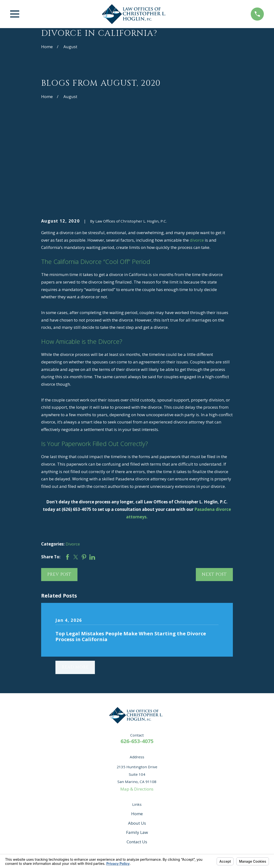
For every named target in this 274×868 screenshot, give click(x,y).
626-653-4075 (137, 666)
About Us (137, 748)
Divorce (73, 469)
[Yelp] (104, 791)
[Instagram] (157, 791)
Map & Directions (137, 714)
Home (137, 739)
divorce (197, 165)
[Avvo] (117, 791)
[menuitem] (48, 852)
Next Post (214, 499)
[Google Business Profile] (144, 791)
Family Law (137, 757)
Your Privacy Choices (107, 846)
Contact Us (137, 767)
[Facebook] (130, 791)
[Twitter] (170, 791)
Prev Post (59, 499)
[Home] (135, 14)
